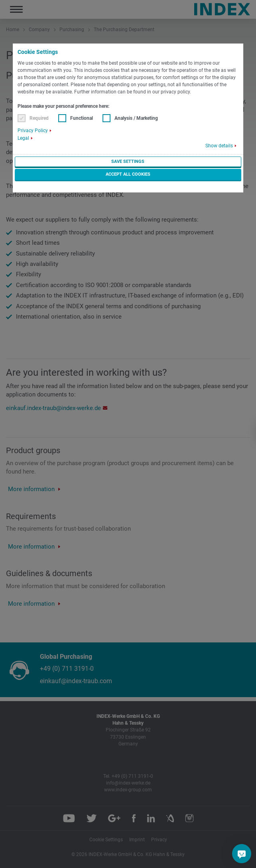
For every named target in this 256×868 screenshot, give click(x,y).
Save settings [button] (128, 162)
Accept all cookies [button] (128, 174)
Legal (23, 138)
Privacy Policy (33, 131)
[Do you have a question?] (242, 854)
